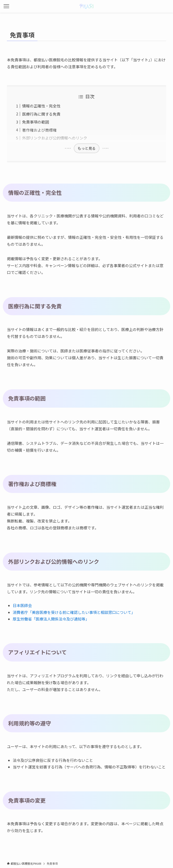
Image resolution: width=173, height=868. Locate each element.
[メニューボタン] (6, 6)
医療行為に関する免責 (41, 114)
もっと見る (87, 148)
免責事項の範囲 (36, 122)
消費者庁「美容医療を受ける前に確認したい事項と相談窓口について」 (74, 612)
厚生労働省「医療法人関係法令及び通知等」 (51, 619)
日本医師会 (22, 605)
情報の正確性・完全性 (41, 106)
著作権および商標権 (39, 130)
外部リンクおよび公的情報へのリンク (55, 138)
